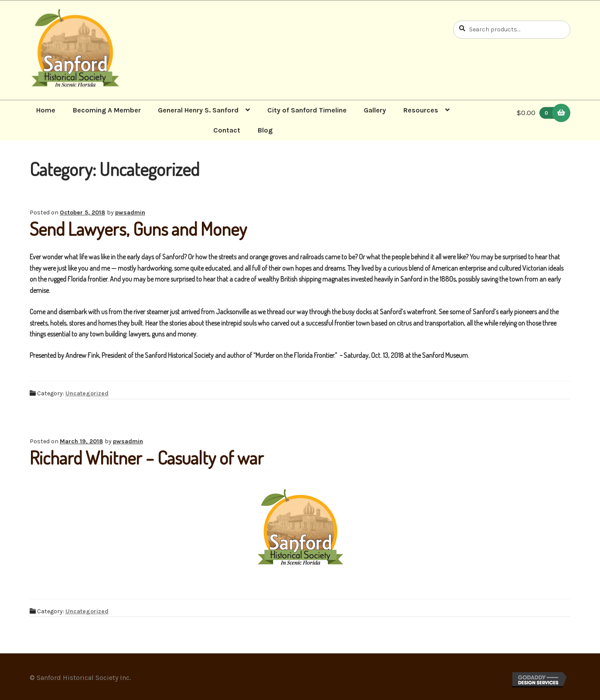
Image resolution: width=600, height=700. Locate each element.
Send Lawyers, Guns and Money (138, 229)
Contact (227, 130)
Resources (421, 110)
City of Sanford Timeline (307, 110)
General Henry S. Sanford (198, 110)
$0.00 (538, 113)
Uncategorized (87, 393)
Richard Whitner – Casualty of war (147, 457)
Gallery (375, 110)
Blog (265, 130)
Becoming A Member (107, 110)
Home (46, 110)
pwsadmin (130, 212)
